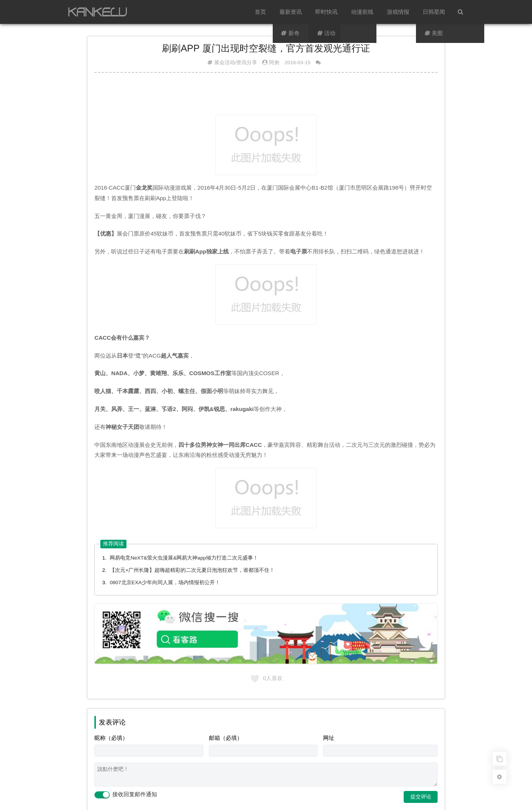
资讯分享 (247, 63)
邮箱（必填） (226, 738)
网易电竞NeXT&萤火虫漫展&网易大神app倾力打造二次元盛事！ (184, 558)
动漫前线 (362, 12)
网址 (329, 738)
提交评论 (421, 797)
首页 (260, 12)
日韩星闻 (434, 12)
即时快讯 (326, 12)
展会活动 (225, 63)
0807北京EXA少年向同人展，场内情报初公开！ (165, 582)
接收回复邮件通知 (126, 795)
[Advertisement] (266, 97)
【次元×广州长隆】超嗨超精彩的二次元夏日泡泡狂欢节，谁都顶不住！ (192, 570)
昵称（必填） (111, 738)
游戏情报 (398, 12)
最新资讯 (291, 12)
